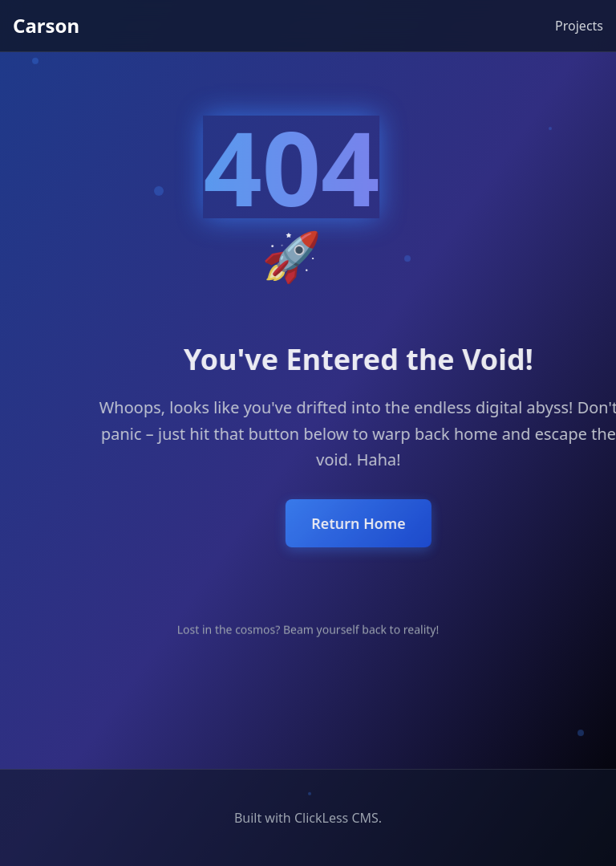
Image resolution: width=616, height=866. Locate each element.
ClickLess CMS (336, 818)
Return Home (411, 523)
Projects (579, 26)
